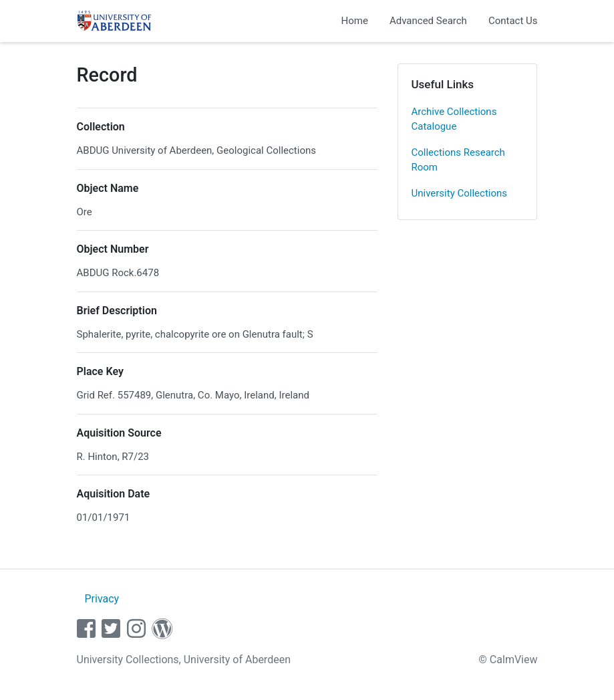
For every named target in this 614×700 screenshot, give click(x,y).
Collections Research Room (458, 160)
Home (355, 21)
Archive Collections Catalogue (454, 119)
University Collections (460, 193)
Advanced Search (428, 21)
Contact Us (513, 21)
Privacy (102, 599)
